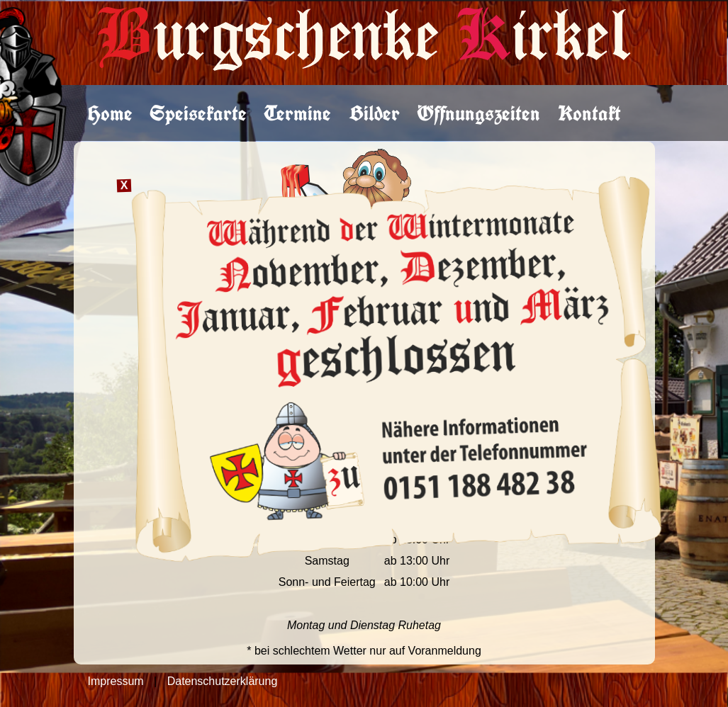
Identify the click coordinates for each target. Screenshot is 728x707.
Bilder (374, 113)
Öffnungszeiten (478, 113)
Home (110, 113)
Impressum (116, 681)
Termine (297, 113)
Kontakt (589, 113)
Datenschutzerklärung (223, 681)
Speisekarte (198, 113)
